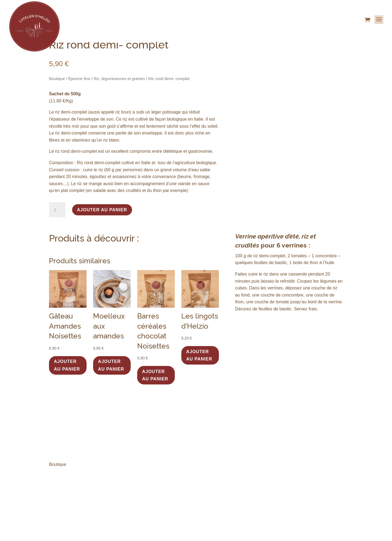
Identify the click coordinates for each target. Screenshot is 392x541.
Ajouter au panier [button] (67, 365)
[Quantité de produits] (57, 210)
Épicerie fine (79, 79)
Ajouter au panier (102, 210)
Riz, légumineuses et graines (119, 79)
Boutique (57, 79)
